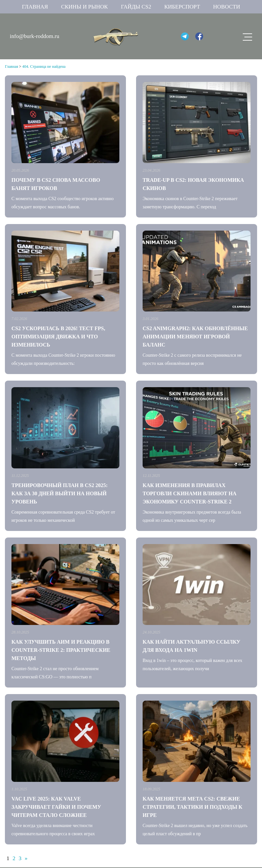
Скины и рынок (85, 7)
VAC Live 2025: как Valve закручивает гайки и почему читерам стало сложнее (56, 807)
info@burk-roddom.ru (35, 36)
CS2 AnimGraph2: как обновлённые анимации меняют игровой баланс (195, 337)
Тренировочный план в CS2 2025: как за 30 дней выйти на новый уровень (60, 493)
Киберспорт (182, 7)
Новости (227, 7)
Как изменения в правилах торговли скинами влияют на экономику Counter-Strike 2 (190, 493)
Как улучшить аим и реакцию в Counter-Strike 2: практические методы (61, 650)
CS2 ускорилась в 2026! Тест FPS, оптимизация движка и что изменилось (58, 337)
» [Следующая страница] (26, 858)
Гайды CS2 (136, 7)
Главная (35, 7)
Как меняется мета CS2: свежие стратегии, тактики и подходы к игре (192, 807)
